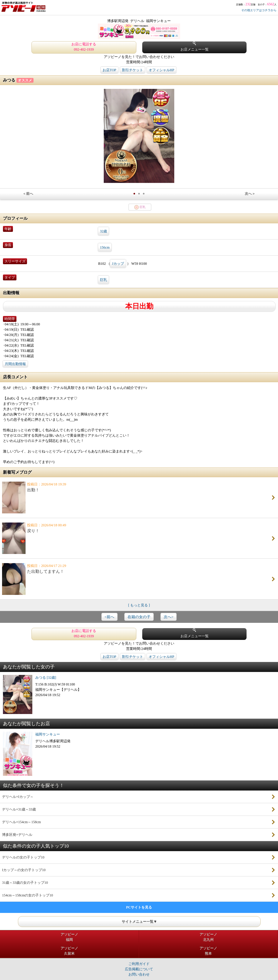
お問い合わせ (139, 974)
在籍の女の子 (139, 617)
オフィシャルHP (161, 70)
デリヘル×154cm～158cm (21, 822)
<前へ (109, 617)
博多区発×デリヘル (17, 835)
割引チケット (133, 70)
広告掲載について (139, 969)
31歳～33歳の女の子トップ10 (25, 883)
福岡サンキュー (48, 734)
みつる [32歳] (46, 678)
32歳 (103, 231)
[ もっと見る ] (139, 605)
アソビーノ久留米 (69, 951)
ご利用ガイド (139, 964)
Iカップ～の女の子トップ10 (24, 870)
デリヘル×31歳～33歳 (19, 809)
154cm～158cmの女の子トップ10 (27, 895)
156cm (105, 247)
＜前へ (28, 194)
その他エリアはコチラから (259, 10)
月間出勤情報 (15, 364)
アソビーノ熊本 (208, 951)
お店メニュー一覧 (195, 47)
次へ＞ (250, 194)
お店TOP (109, 70)
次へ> (169, 617)
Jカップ (118, 264)
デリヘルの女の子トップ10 (23, 857)
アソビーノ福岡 (69, 937)
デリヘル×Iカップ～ (18, 797)
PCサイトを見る (139, 907)
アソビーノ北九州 (208, 937)
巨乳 (103, 280)
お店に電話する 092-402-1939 (84, 47)
